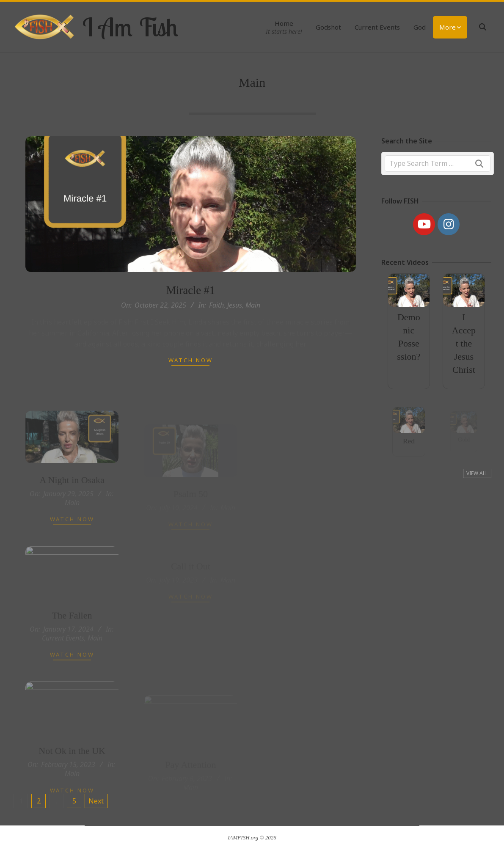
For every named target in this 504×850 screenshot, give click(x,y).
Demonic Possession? (409, 337)
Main (253, 305)
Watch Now (191, 360)
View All (477, 473)
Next (96, 801)
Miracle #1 (191, 290)
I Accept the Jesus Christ (464, 343)
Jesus (235, 305)
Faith (216, 305)
